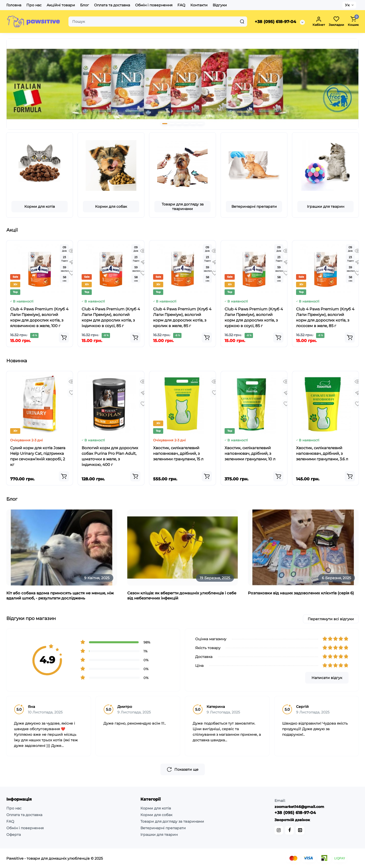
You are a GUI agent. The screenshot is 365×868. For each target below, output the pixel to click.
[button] (165, 124)
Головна (14, 5)
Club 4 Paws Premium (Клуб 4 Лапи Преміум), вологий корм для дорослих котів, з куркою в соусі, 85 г (254, 317)
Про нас (34, 5)
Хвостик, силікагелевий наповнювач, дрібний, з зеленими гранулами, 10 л (250, 453)
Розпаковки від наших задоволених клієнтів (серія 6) (301, 593)
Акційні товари (61, 5)
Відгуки (220, 5)
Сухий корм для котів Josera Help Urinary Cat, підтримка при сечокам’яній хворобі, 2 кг (38, 456)
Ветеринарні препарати (254, 206)
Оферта (14, 835)
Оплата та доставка (112, 5)
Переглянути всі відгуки (331, 619)
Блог (85, 5)
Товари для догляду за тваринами (183, 206)
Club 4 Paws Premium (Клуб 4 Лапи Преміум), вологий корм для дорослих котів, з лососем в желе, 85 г (325, 317)
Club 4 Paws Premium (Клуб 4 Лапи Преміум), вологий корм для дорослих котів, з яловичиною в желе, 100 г (39, 317)
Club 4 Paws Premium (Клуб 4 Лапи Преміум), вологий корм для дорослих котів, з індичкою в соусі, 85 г (111, 317)
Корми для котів (40, 206)
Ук (347, 5)
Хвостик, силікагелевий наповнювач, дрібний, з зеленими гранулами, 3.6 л (322, 453)
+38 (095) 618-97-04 (275, 22)
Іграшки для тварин (326, 206)
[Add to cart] (64, 337)
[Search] (242, 22)
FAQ (181, 5)
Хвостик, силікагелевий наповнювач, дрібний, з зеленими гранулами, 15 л (178, 453)
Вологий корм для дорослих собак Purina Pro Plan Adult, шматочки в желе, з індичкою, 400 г (110, 456)
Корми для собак (111, 206)
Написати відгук (327, 678)
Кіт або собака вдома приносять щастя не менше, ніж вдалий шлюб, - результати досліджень (60, 596)
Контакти (199, 5)
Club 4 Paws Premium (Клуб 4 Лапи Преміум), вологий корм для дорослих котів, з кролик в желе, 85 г (182, 317)
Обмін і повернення (154, 5)
